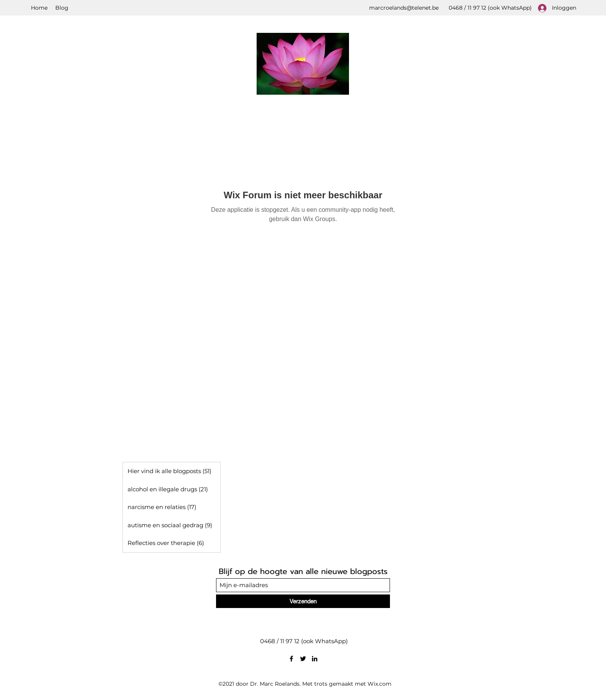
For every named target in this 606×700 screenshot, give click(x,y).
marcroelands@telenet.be (404, 8)
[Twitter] (303, 659)
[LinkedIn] (315, 659)
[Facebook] (291, 659)
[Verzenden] (303, 601)
